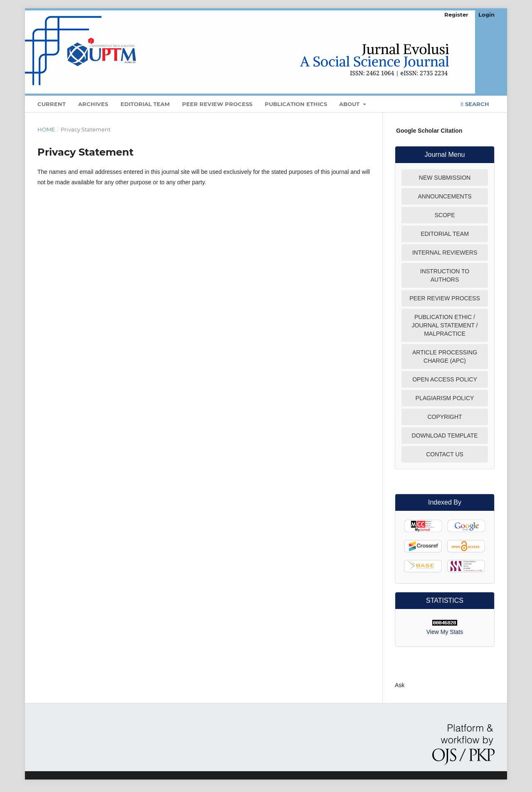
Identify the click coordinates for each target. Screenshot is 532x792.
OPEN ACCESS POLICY (445, 379)
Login (486, 15)
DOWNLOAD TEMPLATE (445, 436)
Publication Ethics (296, 104)
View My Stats (445, 632)
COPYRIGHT (445, 417)
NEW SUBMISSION (445, 178)
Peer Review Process (217, 104)
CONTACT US (445, 454)
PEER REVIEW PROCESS (445, 298)
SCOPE (445, 215)
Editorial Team (145, 104)
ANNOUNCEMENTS (445, 196)
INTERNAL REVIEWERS (445, 252)
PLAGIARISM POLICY (445, 398)
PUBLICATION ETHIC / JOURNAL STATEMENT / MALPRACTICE (445, 325)
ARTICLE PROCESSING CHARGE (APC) (445, 356)
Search (475, 104)
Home (46, 129)
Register (456, 15)
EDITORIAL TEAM (445, 234)
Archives (93, 104)
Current (52, 104)
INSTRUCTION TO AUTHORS (445, 275)
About (350, 104)
